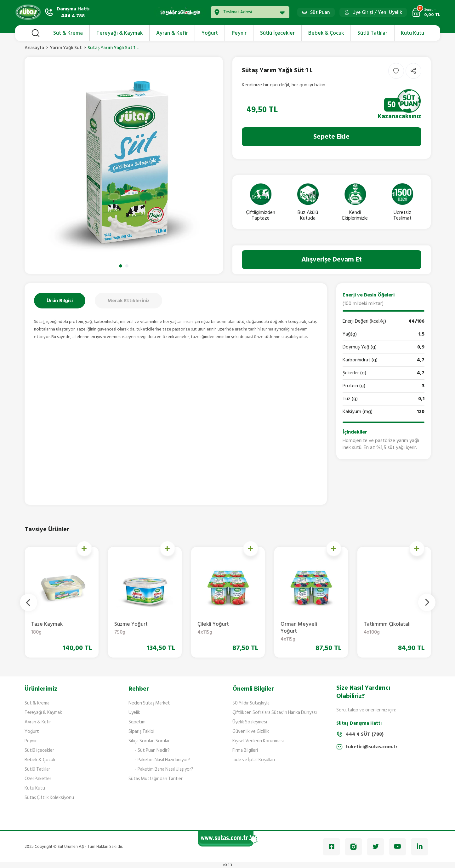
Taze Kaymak (223, 628)
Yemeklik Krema (140, 628)
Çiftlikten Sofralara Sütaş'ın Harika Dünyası (275, 713)
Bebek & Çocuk (40, 760)
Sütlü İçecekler (39, 750)
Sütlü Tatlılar (37, 769)
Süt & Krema (37, 703)
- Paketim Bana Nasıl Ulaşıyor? (164, 769)
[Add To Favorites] (396, 71)
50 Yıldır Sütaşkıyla (251, 703)
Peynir (31, 741)
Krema (57, 628)
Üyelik (134, 713)
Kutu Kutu (35, 788)
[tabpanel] (124, 165)
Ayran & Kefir (38, 722)
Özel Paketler (38, 779)
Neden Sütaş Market (149, 703)
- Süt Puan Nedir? (152, 750)
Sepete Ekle (331, 137)
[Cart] (426, 12)
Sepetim (137, 722)
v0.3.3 (227, 865)
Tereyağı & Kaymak (43, 713)
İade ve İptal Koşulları (254, 760)
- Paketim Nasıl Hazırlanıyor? (162, 760)
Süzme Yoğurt (306, 628)
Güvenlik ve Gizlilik (251, 731)
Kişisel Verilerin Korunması (258, 741)
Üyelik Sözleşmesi (250, 722)
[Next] (427, 602)
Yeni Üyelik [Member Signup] (390, 12)
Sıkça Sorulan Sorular (149, 741)
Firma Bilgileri (245, 750)
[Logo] (28, 12)
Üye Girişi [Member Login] (363, 12)
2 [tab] (127, 266)
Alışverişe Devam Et (332, 259)
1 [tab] (121, 266)
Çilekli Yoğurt (389, 628)
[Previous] (28, 602)
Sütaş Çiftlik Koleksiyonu (49, 798)
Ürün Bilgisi (60, 301)
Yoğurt (32, 731)
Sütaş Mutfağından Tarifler (156, 779)
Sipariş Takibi (141, 731)
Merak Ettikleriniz (128, 301)
